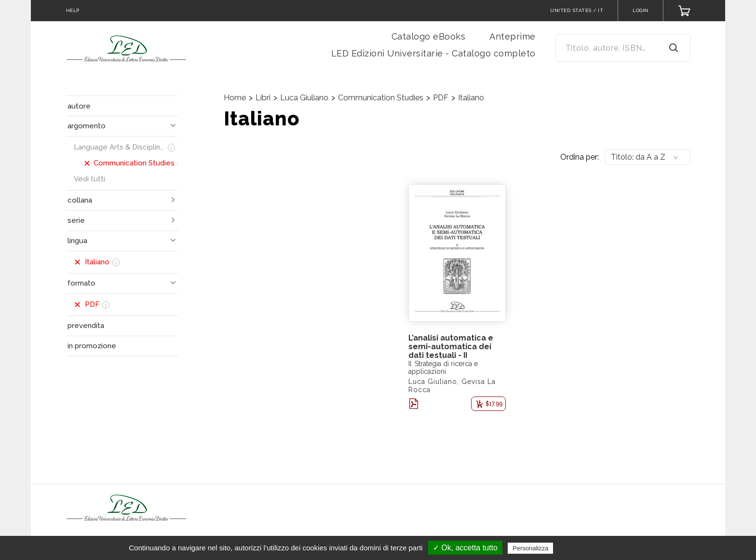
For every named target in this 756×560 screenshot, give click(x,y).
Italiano (471, 98)
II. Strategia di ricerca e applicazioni (443, 368)
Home (235, 98)
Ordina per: (580, 157)
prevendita (86, 326)
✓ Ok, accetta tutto (465, 548)
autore (79, 106)
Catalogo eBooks (429, 36)
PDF (441, 98)
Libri (263, 98)
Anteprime (513, 36)
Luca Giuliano (304, 98)
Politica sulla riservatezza (596, 548)
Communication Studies (381, 98)
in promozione (92, 346)
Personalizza (530, 548)
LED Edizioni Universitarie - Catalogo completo (433, 53)
